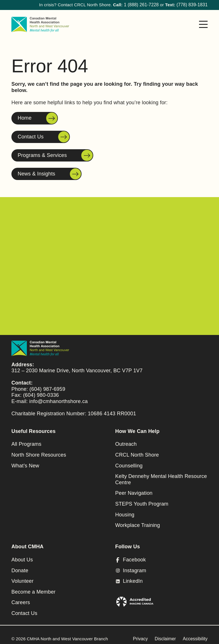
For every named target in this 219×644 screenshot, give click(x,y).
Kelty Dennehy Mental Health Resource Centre (161, 476)
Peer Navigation (134, 490)
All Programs (26, 441)
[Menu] (203, 24)
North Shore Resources (39, 452)
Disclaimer (167, 636)
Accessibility (196, 636)
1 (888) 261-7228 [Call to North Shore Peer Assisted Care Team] (143, 5)
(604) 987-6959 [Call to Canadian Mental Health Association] (47, 386)
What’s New (25, 463)
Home (25, 118)
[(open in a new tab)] (136, 597)
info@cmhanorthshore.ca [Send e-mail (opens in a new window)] (58, 398)
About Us (22, 557)
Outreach (126, 441)
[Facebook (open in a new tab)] (161, 557)
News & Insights (36, 173)
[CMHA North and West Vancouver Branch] (40, 24)
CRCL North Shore (137, 452)
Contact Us (31, 136)
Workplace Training (138, 522)
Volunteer (23, 578)
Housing (125, 512)
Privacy (142, 636)
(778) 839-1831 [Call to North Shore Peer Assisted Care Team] (193, 5)
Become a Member (34, 589)
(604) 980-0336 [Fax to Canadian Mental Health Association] (41, 392)
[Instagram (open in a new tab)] (161, 568)
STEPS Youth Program (142, 501)
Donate (20, 567)
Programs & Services (42, 155)
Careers (21, 599)
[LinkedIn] (161, 578)
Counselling (129, 463)
